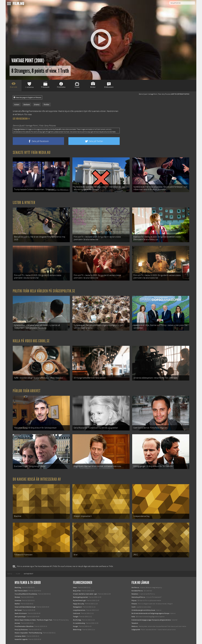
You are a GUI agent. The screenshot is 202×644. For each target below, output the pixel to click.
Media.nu (135, 626)
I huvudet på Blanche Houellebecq (26, 594)
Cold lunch (77, 613)
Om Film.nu (135, 588)
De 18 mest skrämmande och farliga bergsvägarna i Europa (150, 613)
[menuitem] (10, 574)
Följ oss (134, 601)
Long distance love (79, 610)
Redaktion (135, 594)
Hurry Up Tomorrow (21, 630)
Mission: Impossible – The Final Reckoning (28, 633)
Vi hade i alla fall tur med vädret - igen (85, 594)
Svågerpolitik (136, 630)
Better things (77, 630)
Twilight (76, 617)
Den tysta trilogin (20, 617)
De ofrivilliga (77, 620)
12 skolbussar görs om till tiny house (143, 610)
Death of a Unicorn (21, 613)
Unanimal (18, 601)
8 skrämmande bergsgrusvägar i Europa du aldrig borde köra (151, 620)
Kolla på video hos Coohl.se (31, 341)
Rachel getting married (80, 597)
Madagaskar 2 (77, 607)
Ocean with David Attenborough (25, 607)
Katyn (75, 588)
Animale (17, 623)
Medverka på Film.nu (138, 597)
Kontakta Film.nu (137, 591)
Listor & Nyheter (24, 203)
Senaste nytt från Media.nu (32, 153)
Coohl (134, 607)
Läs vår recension (21, 119)
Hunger (75, 626)
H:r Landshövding (79, 623)
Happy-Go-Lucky (79, 604)
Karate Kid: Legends (21, 639)
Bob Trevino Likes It (21, 591)
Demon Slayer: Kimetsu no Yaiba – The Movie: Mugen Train (33, 620)
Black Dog (18, 588)
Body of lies (77, 591)
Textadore (135, 623)
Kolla (133, 617)
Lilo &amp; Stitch (20, 636)
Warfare (17, 604)
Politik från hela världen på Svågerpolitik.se (44, 291)
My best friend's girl (79, 601)
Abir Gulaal (18, 610)
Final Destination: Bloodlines (24, 626)
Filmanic (134, 604)
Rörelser (17, 597)
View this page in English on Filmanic (28, 98)
